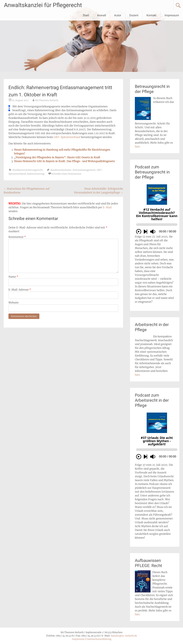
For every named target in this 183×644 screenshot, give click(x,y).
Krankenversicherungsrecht (28, 170)
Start (86, 15)
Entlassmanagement (84, 170)
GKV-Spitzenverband (67, 137)
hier (137, 146)
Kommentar (17, 237)
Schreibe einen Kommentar (66, 174)
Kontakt (151, 15)
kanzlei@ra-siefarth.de (124, 636)
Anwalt (102, 15)
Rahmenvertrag (36, 174)
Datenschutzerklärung (99, 639)
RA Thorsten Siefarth (47, 100)
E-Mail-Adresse (20, 290)
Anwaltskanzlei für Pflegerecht (43, 5)
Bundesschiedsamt (61, 170)
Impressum (172, 15)
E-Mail (107, 207)
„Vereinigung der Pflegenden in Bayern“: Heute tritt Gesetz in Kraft (57, 157)
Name (13, 277)
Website (14, 303)
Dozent (134, 15)
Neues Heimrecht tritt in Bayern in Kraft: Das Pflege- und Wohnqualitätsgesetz (64, 161)
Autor (118, 15)
